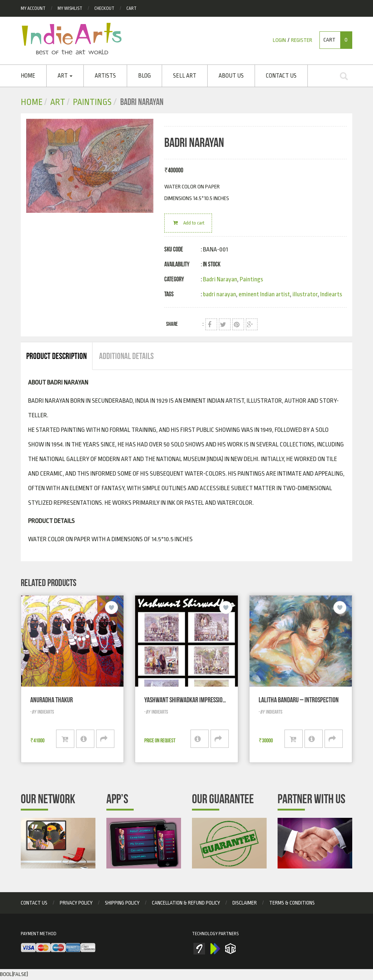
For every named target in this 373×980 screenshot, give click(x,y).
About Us (231, 76)
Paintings (92, 102)
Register (302, 40)
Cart (131, 8)
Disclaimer (245, 903)
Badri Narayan (220, 279)
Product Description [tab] (56, 356)
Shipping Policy (122, 903)
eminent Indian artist (264, 294)
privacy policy (76, 903)
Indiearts (331, 294)
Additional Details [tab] (126, 356)
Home (28, 76)
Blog (144, 76)
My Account (33, 8)
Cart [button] (338, 40)
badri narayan (219, 294)
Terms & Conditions (292, 903)
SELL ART (185, 76)
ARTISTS (105, 76)
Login (279, 40)
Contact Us (281, 76)
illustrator (305, 294)
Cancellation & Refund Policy (186, 903)
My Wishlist (70, 8)
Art (65, 76)
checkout (104, 8)
